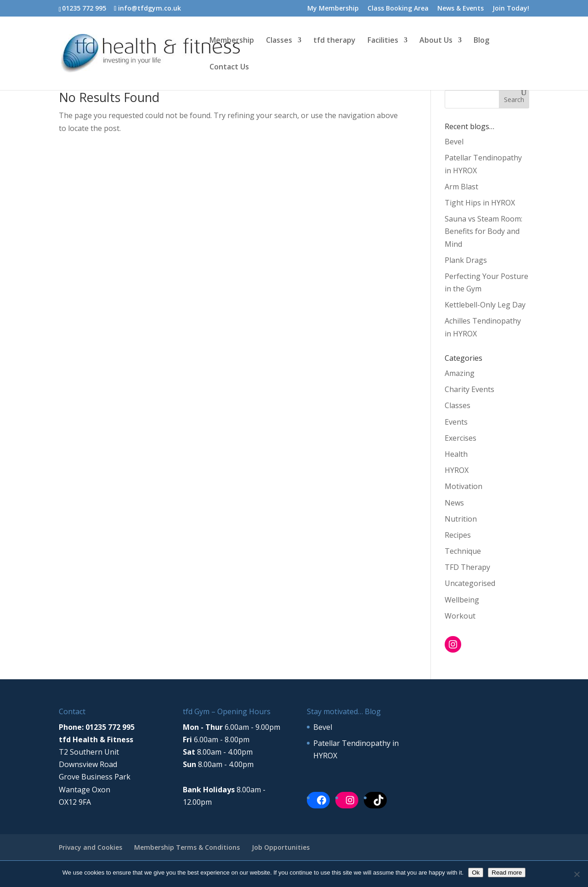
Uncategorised (470, 583)
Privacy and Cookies (90, 847)
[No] (577, 874)
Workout (460, 616)
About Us (436, 41)
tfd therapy (334, 41)
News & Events (461, 9)
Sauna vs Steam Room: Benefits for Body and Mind (483, 231)
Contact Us (229, 68)
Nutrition (461, 519)
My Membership (333, 9)
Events (456, 422)
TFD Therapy (467, 567)
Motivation (464, 486)
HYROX (457, 470)
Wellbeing (462, 600)
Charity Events (469, 389)
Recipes (458, 535)
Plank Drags (466, 260)
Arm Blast (461, 187)
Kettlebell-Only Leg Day (485, 305)
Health (456, 454)
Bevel (454, 142)
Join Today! (511, 9)
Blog (481, 41)
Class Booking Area (398, 9)
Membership (232, 41)
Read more (507, 873)
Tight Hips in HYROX (480, 203)
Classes (279, 41)
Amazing (460, 373)
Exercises (461, 438)
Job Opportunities (281, 847)
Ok (476, 873)
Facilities (383, 41)
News (454, 503)
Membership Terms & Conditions (187, 847)
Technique (463, 551)
